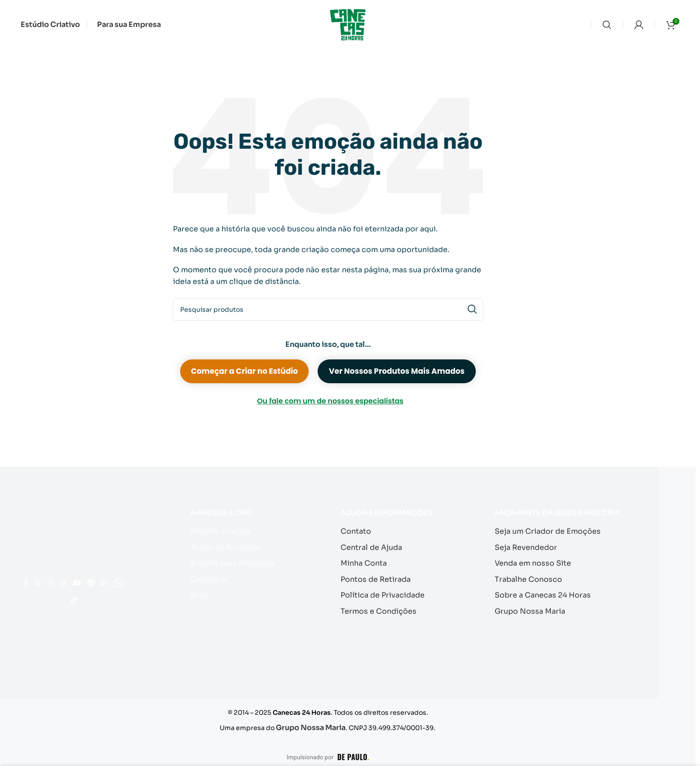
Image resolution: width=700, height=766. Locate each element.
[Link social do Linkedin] (65, 598)
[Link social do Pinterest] (47, 598)
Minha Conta (363, 561)
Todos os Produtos (222, 546)
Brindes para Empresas (230, 561)
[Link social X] (53, 578)
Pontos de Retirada (373, 577)
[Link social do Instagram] (72, 578)
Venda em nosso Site (530, 561)
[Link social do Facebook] (35, 578)
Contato (355, 531)
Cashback (208, 577)
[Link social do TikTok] (102, 598)
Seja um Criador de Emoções (544, 531)
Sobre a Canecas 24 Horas (539, 592)
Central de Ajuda (369, 546)
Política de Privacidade (380, 592)
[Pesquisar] (607, 25)
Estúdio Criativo (218, 531)
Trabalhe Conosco (526, 577)
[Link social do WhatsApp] (84, 598)
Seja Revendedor (524, 546)
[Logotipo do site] (348, 24)
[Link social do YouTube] (111, 578)
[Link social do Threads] (91, 578)
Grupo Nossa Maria (527, 607)
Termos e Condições (376, 607)
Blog (199, 592)
